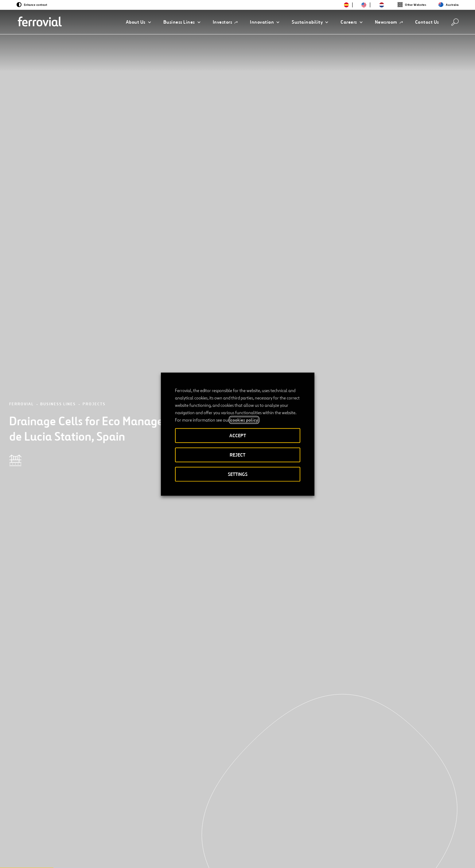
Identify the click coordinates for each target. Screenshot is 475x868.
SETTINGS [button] (238, 474)
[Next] (109, 760)
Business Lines (58, 81)
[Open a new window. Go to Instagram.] (90, 856)
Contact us (115, 836)
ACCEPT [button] (238, 435)
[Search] (455, 22)
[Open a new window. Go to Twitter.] (57, 856)
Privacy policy (319, 857)
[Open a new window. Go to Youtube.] (123, 856)
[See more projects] (86, 683)
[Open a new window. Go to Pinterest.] (112, 856)
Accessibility (247, 857)
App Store (375, 836)
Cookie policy (357, 857)
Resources (64, 836)
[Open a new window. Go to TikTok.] (101, 856)
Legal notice (283, 857)
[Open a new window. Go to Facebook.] (79, 856)
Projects (94, 81)
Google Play (407, 836)
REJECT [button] (238, 455)
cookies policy (244, 420)
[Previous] (61, 760)
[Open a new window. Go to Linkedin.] (68, 856)
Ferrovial (21, 81)
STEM (183, 836)
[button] (138, 22)
